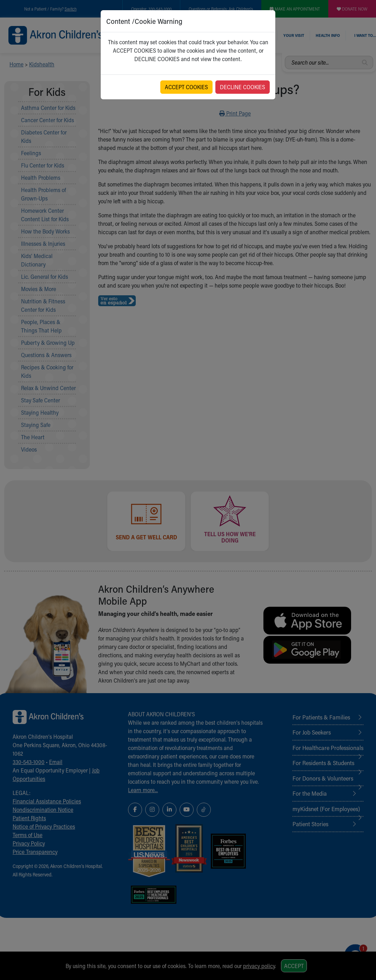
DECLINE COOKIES (243, 87)
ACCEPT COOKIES (186, 87)
